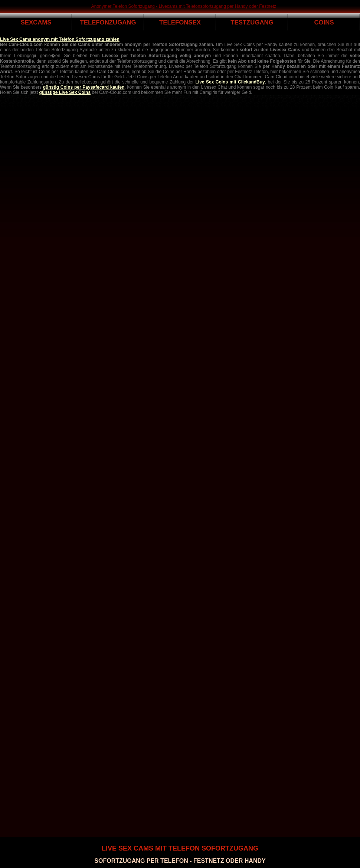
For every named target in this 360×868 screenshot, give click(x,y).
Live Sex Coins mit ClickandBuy (230, 82)
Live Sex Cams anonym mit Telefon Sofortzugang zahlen (60, 39)
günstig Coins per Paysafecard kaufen (84, 87)
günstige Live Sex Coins (65, 92)
